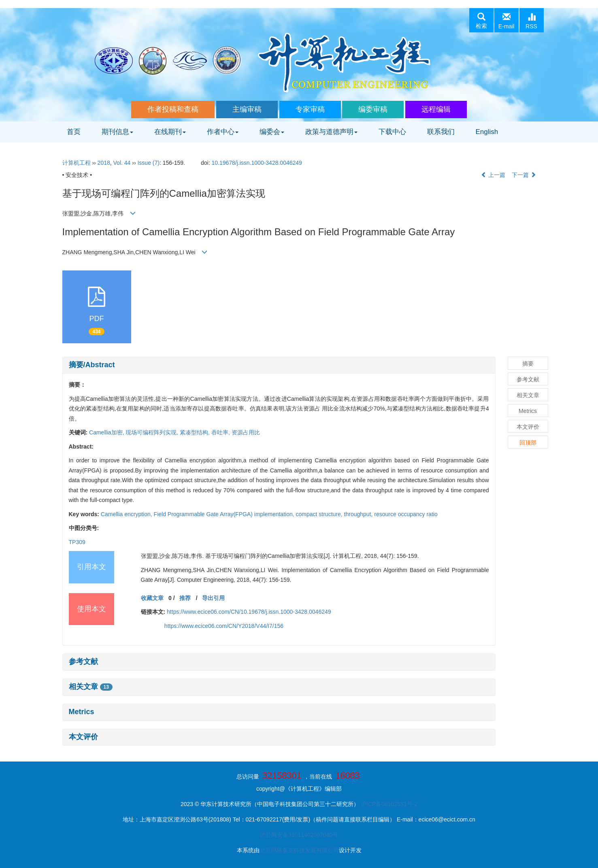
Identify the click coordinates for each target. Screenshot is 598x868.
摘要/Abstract (92, 365)
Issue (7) (148, 163)
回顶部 (528, 443)
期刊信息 (117, 132)
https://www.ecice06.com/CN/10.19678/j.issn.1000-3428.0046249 (249, 612)
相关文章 (91, 687)
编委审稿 (373, 109)
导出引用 (213, 598)
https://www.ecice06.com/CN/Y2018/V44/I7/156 (224, 626)
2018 (104, 163)
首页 (74, 132)
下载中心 (392, 132)
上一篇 (493, 175)
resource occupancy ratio (406, 514)
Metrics (82, 712)
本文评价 (83, 737)
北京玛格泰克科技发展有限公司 (299, 850)
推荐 (185, 598)
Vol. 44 (122, 163)
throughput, (359, 514)
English (487, 132)
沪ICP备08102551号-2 (389, 804)
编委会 (272, 132)
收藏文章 (152, 598)
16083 (347, 775)
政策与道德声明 (331, 132)
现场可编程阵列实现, (153, 432)
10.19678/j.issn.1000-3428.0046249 (256, 163)
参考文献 (83, 662)
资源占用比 (246, 432)
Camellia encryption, (127, 514)
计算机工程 (77, 163)
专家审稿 (310, 109)
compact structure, (320, 514)
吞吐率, (221, 432)
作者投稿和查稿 (173, 109)
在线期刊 (170, 132)
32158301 (282, 775)
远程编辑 (436, 109)
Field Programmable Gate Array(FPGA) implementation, (225, 514)
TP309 (77, 542)
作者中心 (223, 132)
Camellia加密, (107, 432)
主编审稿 (247, 109)
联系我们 (441, 132)
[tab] (279, 365)
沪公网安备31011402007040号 (299, 835)
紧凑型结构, (196, 432)
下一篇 (524, 175)
